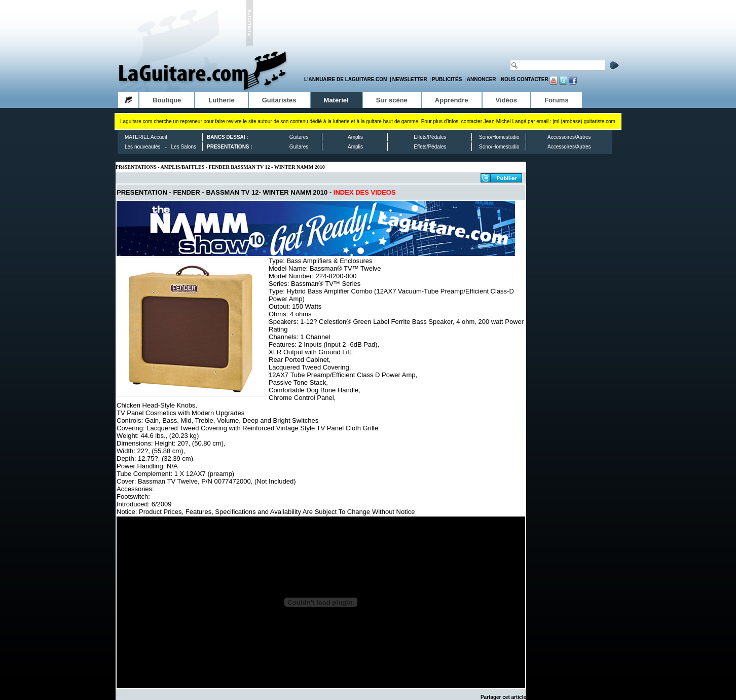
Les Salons (184, 147)
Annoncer (482, 79)
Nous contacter (525, 79)
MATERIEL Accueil (146, 137)
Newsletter (410, 79)
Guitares (299, 137)
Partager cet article (503, 697)
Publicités (447, 79)
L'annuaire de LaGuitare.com (346, 79)
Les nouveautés (143, 147)
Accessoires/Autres (569, 137)
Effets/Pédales (430, 137)
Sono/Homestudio (499, 137)
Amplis (355, 137)
